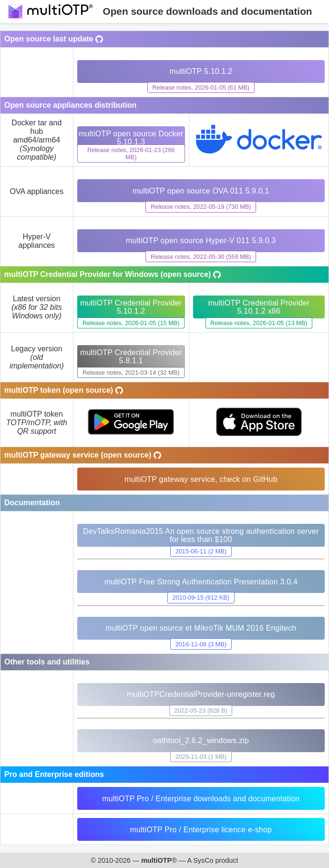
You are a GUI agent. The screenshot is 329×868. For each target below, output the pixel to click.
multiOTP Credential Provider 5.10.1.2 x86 (259, 307)
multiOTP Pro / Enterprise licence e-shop (201, 830)
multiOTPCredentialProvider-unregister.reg (201, 694)
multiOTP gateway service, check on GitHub (201, 479)
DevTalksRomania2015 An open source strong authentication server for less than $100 (201, 535)
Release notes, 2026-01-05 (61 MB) (201, 87)
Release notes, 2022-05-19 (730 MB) (201, 207)
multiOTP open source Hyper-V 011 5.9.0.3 (201, 240)
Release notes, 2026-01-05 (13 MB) (259, 323)
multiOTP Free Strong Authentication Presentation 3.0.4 (201, 582)
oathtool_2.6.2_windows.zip (201, 740)
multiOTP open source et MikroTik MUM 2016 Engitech (201, 628)
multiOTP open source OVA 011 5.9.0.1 (201, 191)
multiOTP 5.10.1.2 (201, 71)
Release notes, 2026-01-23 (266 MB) (131, 153)
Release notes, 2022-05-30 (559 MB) (201, 257)
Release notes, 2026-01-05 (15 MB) (131, 323)
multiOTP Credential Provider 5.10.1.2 (131, 307)
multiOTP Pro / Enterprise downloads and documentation (201, 799)
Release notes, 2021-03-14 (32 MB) (131, 373)
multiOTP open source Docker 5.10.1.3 (131, 138)
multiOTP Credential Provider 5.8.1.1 (131, 357)
